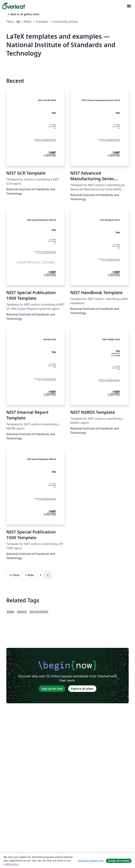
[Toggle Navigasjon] (129, 6)
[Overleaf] (14, 6)
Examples (42, 22)
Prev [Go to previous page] (30, 575)
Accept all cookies (119, 861)
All (18, 22)
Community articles (65, 22)
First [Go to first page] (14, 575)
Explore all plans (82, 689)
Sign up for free (52, 689)
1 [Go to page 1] (40, 575)
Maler (28, 22)
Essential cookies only (91, 860)
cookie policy (11, 864)
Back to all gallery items (23, 14)
